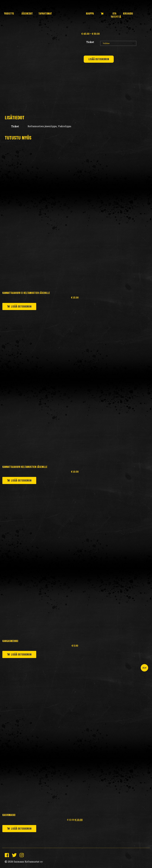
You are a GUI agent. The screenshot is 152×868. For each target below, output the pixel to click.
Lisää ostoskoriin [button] (21, 306)
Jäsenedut (27, 13)
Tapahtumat (45, 13)
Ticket (90, 42)
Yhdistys (9, 13)
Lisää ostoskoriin (99, 59)
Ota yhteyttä (116, 15)
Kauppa (90, 13)
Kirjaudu (128, 13)
